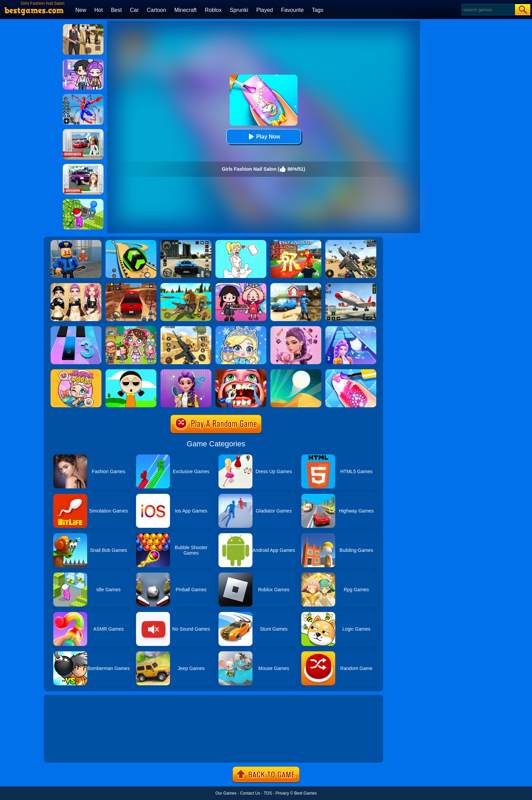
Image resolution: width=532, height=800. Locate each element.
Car (134, 10)
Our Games (226, 793)
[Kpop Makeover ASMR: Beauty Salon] (296, 329)
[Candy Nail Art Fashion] (351, 372)
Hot (99, 10)
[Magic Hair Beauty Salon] (186, 372)
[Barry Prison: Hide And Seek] (76, 242)
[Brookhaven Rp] (83, 131)
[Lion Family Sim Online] (186, 285)
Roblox (213, 10)
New (81, 10)
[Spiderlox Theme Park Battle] (83, 96)
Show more (67, 750)
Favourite (292, 10)
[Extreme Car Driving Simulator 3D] (186, 242)
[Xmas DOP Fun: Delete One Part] (241, 242)
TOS (268, 793)
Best (116, 10)
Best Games (305, 793)
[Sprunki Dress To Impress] (131, 372)
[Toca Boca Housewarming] (241, 285)
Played (265, 10)
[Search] (488, 10)
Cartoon (157, 10)
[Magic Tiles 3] (76, 329)
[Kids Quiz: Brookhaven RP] (83, 166)
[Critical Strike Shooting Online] (186, 329)
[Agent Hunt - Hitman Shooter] (83, 26)
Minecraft (186, 10)
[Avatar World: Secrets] (83, 61)
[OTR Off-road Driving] (131, 285)
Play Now (263, 137)
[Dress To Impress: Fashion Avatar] (76, 285)
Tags (318, 10)
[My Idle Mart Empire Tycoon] (83, 201)
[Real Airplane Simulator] (351, 285)
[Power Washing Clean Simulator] (296, 285)
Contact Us (250, 793)
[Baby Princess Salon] (241, 329)
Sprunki (239, 10)
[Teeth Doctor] (241, 372)
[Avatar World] (76, 372)
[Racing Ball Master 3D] (131, 242)
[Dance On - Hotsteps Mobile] (351, 329)
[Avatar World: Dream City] (131, 329)
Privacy (282, 793)
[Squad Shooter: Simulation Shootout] (351, 242)
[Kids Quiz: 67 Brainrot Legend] (296, 242)
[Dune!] (296, 372)
